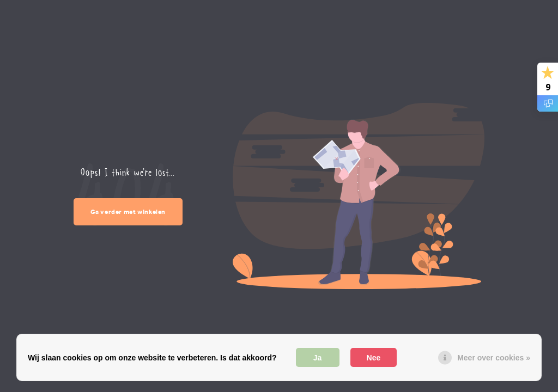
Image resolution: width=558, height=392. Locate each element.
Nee (374, 358)
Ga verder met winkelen (128, 212)
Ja (318, 358)
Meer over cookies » (494, 358)
